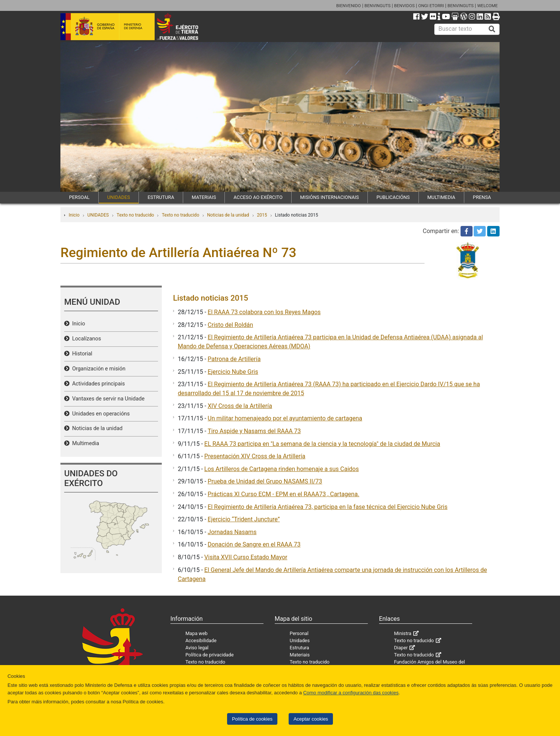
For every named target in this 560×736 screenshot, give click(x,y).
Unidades (300, 640)
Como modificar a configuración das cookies (351, 693)
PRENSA (482, 197)
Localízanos (85, 339)
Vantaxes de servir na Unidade (107, 399)
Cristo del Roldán (230, 325)
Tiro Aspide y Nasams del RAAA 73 (254, 431)
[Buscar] (492, 29)
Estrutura (300, 648)
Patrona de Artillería (234, 359)
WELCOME (487, 6)
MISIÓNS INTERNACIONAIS (330, 197)
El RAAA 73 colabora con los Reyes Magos (264, 312)
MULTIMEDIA (441, 197)
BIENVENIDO (349, 6)
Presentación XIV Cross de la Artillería (255, 456)
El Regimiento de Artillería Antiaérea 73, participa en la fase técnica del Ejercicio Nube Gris (327, 507)
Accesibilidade (201, 640)
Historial (81, 354)
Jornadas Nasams (232, 532)
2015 (262, 215)
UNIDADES (119, 197)
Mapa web (196, 633)
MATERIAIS (204, 197)
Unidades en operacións (100, 414)
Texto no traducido (135, 215)
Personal (299, 633)
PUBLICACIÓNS (393, 197)
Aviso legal (197, 648)
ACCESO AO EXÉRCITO (258, 197)
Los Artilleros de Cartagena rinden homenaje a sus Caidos (282, 469)
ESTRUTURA (161, 197)
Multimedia (84, 443)
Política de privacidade (210, 655)
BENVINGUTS (378, 6)
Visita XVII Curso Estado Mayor (246, 557)
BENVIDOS (404, 6)
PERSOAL (79, 197)
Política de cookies (252, 719)
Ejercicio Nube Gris (233, 372)
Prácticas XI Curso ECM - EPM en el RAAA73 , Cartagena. (283, 494)
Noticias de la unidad (228, 215)
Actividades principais (97, 384)
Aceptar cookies (311, 719)
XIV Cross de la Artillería (240, 406)
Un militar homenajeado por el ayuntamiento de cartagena (285, 418)
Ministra (403, 633)
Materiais (300, 655)
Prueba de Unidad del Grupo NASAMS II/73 (265, 481)
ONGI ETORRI (431, 6)
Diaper (401, 648)
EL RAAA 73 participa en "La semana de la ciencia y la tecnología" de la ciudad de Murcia (322, 444)
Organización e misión (97, 369)
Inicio (74, 215)
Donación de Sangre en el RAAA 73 (254, 544)
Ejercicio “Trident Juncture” (244, 519)
